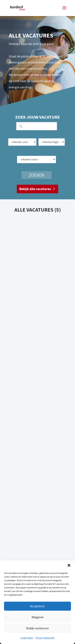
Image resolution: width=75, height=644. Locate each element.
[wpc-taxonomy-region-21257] (52, 142)
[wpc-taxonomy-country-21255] (22, 142)
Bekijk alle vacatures (35, 189)
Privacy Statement (45, 638)
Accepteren (37, 606)
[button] (69, 565)
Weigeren (38, 617)
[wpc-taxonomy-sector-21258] (36, 159)
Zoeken (36, 175)
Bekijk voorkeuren (37, 628)
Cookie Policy (27, 638)
